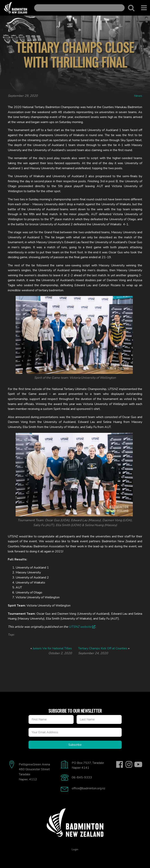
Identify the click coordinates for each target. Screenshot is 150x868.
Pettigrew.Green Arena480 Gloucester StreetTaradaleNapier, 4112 (34, 772)
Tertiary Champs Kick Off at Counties (103, 648)
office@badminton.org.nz (88, 788)
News (138, 96)
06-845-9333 (82, 777)
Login (75, 849)
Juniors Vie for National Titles (52, 648)
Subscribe (75, 745)
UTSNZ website (80, 627)
